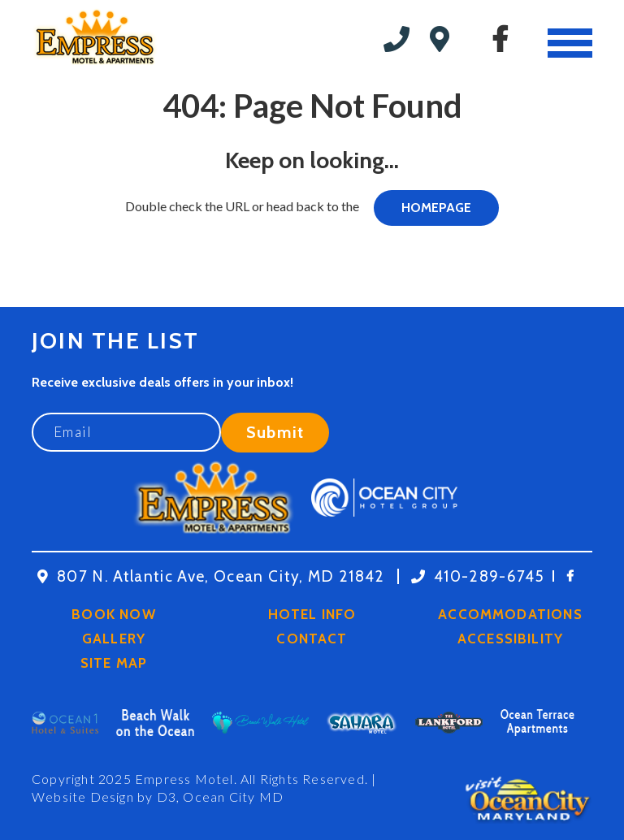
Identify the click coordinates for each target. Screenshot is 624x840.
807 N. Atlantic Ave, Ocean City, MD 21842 (221, 576)
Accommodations (510, 614)
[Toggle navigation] (570, 43)
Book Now (114, 614)
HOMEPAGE (436, 208)
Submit (275, 432)
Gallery (114, 639)
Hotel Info (312, 614)
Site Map (114, 663)
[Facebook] (500, 39)
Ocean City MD (233, 797)
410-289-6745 (401, 39)
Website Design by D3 (104, 797)
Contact (312, 639)
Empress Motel (184, 779)
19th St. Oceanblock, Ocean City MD (450, 39)
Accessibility (510, 639)
